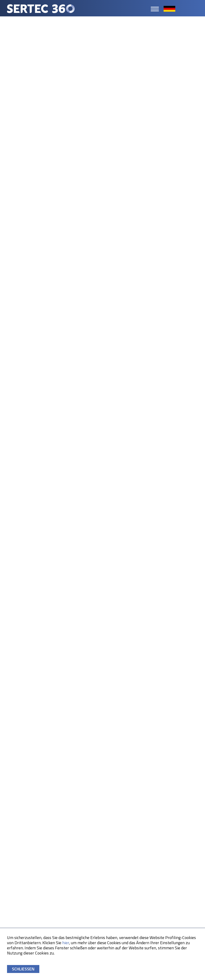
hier (66, 943)
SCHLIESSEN (23, 969)
